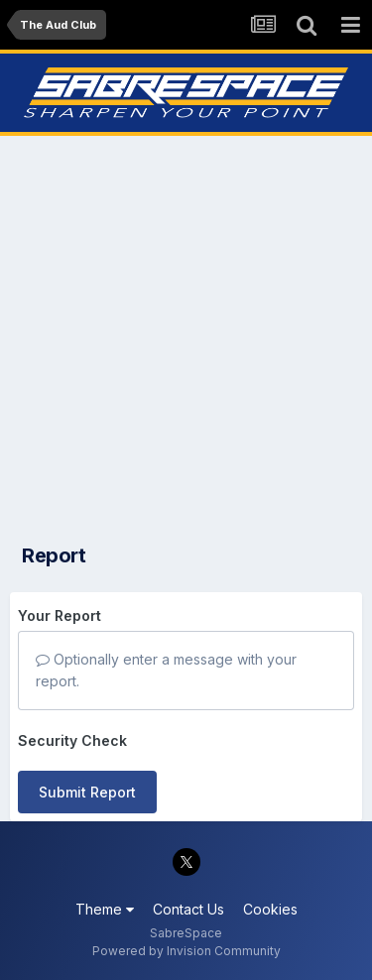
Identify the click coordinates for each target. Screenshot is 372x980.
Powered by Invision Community (186, 951)
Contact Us (188, 909)
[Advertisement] (186, 334)
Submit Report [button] (87, 792)
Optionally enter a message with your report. (166, 670)
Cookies (270, 909)
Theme (105, 909)
